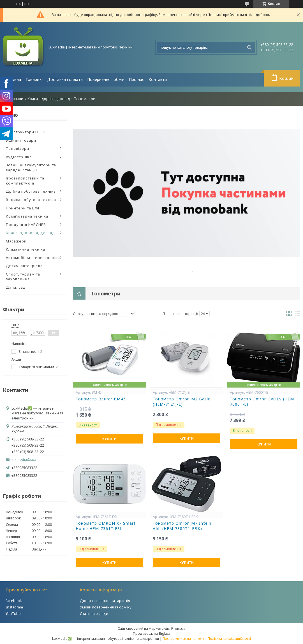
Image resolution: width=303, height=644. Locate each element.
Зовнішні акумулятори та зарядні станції (31, 167)
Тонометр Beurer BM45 (101, 399)
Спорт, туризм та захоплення (23, 277)
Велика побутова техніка (31, 200)
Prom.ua (178, 628)
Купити (109, 439)
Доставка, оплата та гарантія (105, 601)
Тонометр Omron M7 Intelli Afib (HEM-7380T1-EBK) (182, 526)
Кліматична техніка (26, 249)
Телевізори (18, 148)
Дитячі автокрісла (24, 266)
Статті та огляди (94, 613)
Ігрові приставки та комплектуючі (25, 181)
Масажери (16, 241)
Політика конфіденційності (229, 639)
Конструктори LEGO (26, 132)
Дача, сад (16, 287)
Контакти (158, 79)
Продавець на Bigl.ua (151, 633)
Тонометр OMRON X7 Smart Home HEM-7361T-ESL (106, 526)
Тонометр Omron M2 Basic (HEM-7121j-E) (181, 402)
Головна (13, 79)
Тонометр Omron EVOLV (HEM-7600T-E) (263, 402)
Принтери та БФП (23, 208)
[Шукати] (249, 47)
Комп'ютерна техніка (27, 216)
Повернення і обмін (106, 79)
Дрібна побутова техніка (31, 191)
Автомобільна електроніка (33, 258)
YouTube (13, 613)
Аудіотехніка (19, 157)
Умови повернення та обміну (106, 607)
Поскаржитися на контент (183, 639)
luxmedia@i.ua (24, 460)
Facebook (14, 601)
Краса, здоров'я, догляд (49, 99)
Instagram (14, 607)
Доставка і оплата (65, 79)
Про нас (137, 79)
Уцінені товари (21, 140)
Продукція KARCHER (26, 225)
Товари (32, 79)
